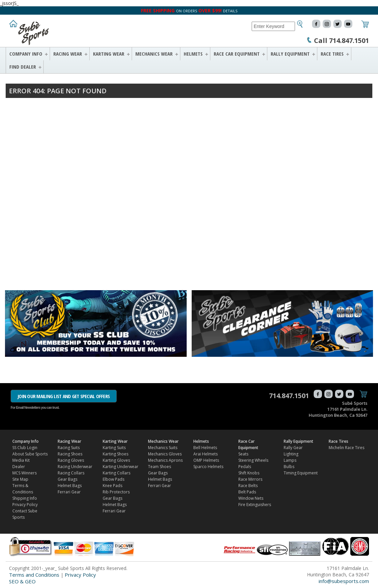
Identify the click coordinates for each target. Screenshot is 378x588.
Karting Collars (116, 473)
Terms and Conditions (34, 575)
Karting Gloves (116, 460)
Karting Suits (114, 448)
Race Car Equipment (237, 54)
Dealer (19, 467)
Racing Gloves (71, 460)
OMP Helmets (206, 460)
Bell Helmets (205, 448)
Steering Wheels (253, 460)
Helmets (193, 54)
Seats (243, 454)
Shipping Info (25, 498)
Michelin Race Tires (346, 448)
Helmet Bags (70, 486)
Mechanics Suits (163, 448)
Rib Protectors (116, 492)
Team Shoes (159, 467)
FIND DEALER (23, 67)
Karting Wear (109, 54)
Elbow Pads (113, 479)
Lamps (290, 460)
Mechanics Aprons (165, 460)
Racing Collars (71, 473)
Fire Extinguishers (255, 505)
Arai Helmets (205, 454)
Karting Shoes (115, 454)
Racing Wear (68, 54)
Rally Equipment (290, 54)
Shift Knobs (249, 473)
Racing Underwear (75, 467)
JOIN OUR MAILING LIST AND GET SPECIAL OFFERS (64, 396)
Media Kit (21, 460)
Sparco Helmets (208, 467)
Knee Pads (112, 486)
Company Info (26, 54)
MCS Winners (24, 473)
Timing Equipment (301, 473)
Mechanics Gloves (165, 454)
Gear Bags (67, 479)
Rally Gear (293, 448)
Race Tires (332, 54)
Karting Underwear (120, 467)
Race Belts (248, 486)
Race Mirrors (250, 479)
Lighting (291, 454)
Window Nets (251, 498)
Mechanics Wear (154, 54)
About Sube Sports (30, 454)
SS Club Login (25, 448)
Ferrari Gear (69, 492)
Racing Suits (69, 448)
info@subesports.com (344, 581)
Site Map (20, 479)
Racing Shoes (70, 454)
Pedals (245, 467)
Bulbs (289, 467)
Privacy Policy (25, 505)
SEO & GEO (22, 581)
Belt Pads (247, 492)
